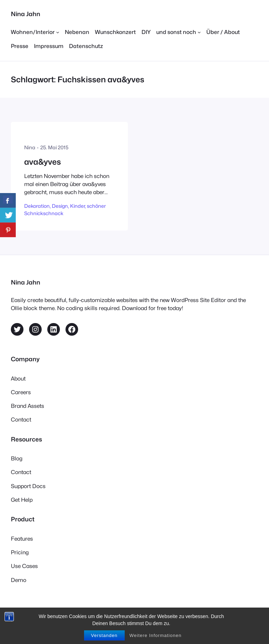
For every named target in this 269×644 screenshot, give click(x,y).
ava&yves (43, 162)
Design (60, 206)
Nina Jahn (26, 14)
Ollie (109, 615)
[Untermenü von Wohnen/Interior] (35, 32)
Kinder (77, 206)
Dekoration (37, 206)
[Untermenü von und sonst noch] (178, 32)
